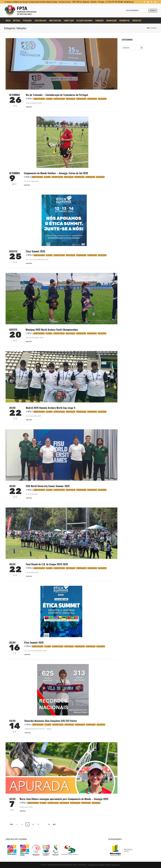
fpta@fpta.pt (129, 2)
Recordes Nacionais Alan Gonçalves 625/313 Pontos (51, 721)
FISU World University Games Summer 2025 (48, 486)
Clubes (49, 99)
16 (49, 824)
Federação (81, 99)
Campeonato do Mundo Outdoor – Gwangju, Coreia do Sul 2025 (56, 173)
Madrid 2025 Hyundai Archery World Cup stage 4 (51, 408)
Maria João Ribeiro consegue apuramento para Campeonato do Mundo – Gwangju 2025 (64, 799)
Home (148, 28)
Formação (92, 99)
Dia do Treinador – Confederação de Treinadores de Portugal (57, 95)
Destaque (71, 99)
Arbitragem (39, 99)
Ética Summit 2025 (35, 251)
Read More (29, 107)
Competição (59, 99)
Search (153, 11)
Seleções (154, 28)
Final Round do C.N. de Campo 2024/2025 (47, 564)
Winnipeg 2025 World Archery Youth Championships (52, 330)
